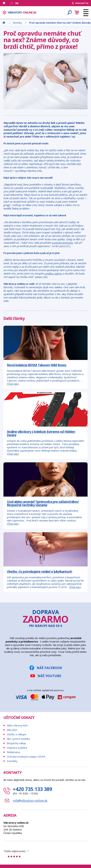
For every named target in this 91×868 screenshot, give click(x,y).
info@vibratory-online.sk (30, 801)
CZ (12, 3)
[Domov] (5, 3)
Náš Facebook (49, 668)
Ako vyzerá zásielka (18, 739)
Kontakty (12, 761)
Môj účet (12, 730)
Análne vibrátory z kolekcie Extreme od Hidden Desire (41, 433)
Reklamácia (13, 752)
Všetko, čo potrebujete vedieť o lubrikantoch (39, 572)
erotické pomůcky (62, 243)
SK (17, 3)
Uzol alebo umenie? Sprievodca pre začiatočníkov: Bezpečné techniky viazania (43, 503)
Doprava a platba (17, 748)
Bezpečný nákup (16, 743)
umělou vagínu (53, 273)
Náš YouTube (49, 676)
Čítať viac (13, 384)
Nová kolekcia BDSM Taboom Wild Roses (37, 365)
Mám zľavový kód (17, 725)
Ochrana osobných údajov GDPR (26, 757)
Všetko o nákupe (17, 734)
